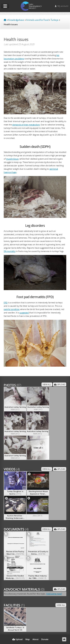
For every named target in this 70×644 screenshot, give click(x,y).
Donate (45, 639)
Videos (12, 469)
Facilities (14, 605)
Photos (12, 385)
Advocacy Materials (24, 589)
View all (47, 384)
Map (28, 639)
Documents (16, 529)
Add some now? (54, 594)
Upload (60, 384)
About (35, 639)
